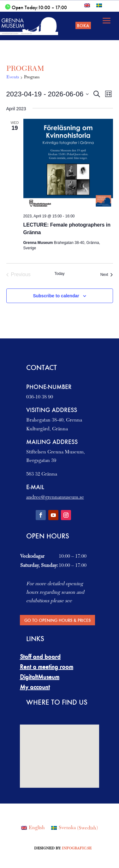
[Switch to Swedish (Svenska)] (74, 828)
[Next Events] (107, 275)
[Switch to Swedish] (99, 5)
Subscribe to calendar (56, 296)
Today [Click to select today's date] (59, 274)
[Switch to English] (87, 5)
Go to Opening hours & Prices (57, 620)
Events (13, 77)
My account (35, 687)
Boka (83, 25)
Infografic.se (77, 848)
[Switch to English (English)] (33, 828)
